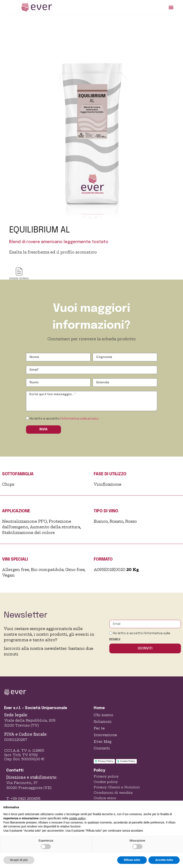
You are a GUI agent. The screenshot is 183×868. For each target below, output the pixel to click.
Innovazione (105, 735)
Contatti (102, 748)
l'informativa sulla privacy (80, 419)
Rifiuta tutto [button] (132, 860)
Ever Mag (103, 742)
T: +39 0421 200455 (23, 799)
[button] (171, 7)
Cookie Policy (128, 761)
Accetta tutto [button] (164, 860)
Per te (99, 728)
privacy (115, 639)
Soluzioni (103, 722)
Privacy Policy (106, 761)
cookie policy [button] (77, 818)
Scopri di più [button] (19, 860)
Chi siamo (103, 715)
